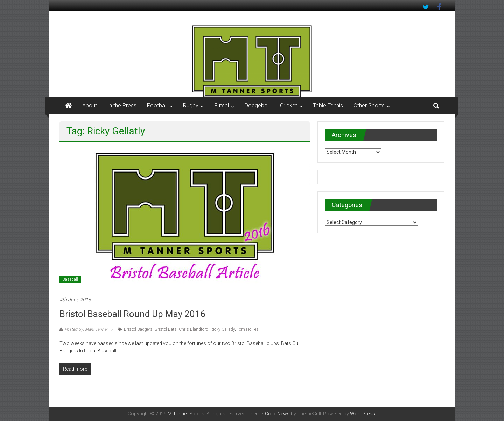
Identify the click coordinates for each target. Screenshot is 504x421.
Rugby (191, 106)
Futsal (222, 106)
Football (157, 106)
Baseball (70, 279)
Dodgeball (257, 106)
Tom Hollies (248, 329)
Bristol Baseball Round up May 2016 (132, 314)
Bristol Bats (166, 329)
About (90, 106)
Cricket (289, 106)
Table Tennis (328, 106)
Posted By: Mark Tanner (86, 329)
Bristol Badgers (138, 329)
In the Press (122, 106)
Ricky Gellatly (223, 329)
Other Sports (369, 106)
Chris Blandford (194, 329)
